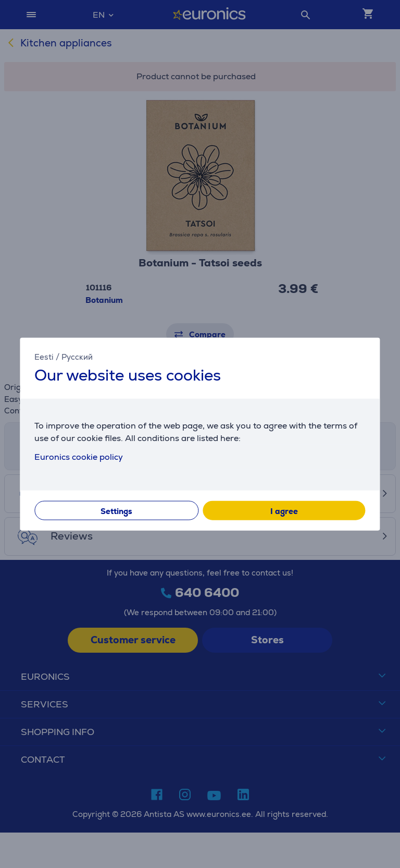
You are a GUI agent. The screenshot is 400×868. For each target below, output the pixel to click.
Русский (77, 356)
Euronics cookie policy (79, 457)
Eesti (44, 356)
